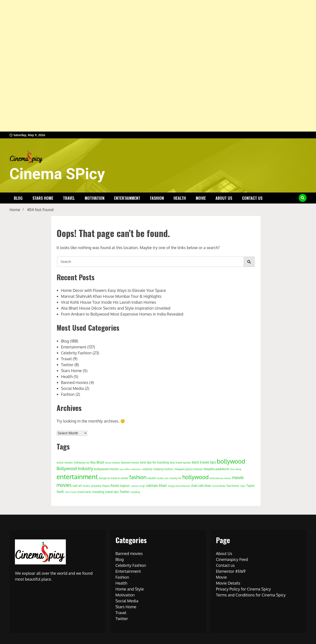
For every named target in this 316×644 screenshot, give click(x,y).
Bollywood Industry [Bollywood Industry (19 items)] (75, 468)
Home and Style (130, 589)
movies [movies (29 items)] (64, 485)
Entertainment (127, 198)
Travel (69, 198)
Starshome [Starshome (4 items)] (233, 486)
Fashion (157, 198)
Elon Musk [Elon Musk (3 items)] (236, 469)
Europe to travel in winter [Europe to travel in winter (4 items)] (113, 478)
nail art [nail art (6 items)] (77, 486)
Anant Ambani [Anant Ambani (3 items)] (113, 463)
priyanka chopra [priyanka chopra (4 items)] (100, 486)
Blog (18, 198)
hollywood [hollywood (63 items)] (196, 477)
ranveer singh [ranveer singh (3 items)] (138, 486)
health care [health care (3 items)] (163, 478)
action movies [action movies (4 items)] (65, 463)
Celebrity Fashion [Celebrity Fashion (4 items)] (163, 469)
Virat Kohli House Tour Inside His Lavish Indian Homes (109, 302)
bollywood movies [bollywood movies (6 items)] (107, 469)
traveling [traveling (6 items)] (98, 492)
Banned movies (75, 382)
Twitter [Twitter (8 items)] (125, 492)
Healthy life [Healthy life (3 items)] (175, 478)
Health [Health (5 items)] (152, 478)
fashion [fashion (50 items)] (138, 477)
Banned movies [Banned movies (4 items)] (130, 463)
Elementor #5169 (231, 571)
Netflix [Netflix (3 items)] (86, 486)
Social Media (72, 388)
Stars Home (43, 198)
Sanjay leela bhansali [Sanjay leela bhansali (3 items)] (179, 486)
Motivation (95, 198)
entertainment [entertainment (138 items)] (77, 477)
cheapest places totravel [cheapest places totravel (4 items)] (188, 469)
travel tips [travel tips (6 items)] (112, 492)
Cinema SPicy (57, 174)
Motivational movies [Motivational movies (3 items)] (220, 478)
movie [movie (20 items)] (238, 477)
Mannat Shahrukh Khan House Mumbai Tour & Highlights (111, 296)
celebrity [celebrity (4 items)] (147, 469)
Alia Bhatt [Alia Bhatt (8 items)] (97, 462)
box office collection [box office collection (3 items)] (130, 469)
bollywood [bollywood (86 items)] (231, 461)
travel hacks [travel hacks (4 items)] (84, 492)
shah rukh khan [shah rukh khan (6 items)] (201, 486)
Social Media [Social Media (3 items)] (219, 486)
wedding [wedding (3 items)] (135, 492)
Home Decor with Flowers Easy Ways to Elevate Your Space (113, 290)
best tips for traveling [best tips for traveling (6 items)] (155, 462)
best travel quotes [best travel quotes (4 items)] (180, 463)
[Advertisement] (132, 66)
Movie (201, 198)
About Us (224, 198)
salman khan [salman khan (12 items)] (156, 485)
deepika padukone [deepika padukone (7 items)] (217, 469)
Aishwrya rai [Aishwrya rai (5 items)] (81, 462)
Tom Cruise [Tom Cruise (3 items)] (71, 492)
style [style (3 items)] (243, 486)
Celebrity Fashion (76, 353)
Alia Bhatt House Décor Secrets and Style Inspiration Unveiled (116, 308)
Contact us (252, 198)
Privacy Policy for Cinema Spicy (243, 589)
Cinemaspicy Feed (232, 559)
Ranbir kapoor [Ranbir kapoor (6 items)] (120, 486)
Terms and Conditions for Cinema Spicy (251, 595)
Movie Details (228, 583)
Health (180, 198)
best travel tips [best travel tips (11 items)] (204, 462)
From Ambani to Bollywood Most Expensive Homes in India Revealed (122, 314)
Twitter (67, 365)
